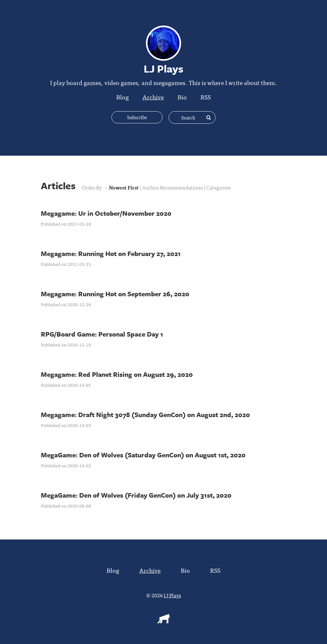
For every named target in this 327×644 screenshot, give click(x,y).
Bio (182, 97)
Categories (218, 187)
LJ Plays (172, 595)
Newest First (124, 187)
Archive (153, 97)
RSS (206, 97)
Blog (122, 97)
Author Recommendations (173, 187)
